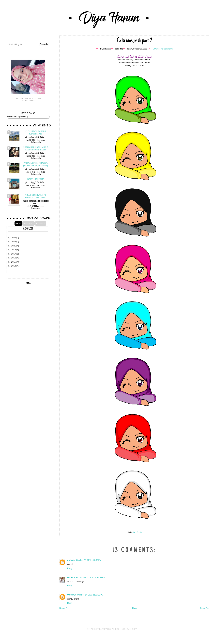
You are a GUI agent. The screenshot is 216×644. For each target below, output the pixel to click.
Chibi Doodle (137, 532)
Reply (70, 568)
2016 (14, 258)
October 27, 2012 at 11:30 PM (90, 595)
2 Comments (36, 208)
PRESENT (29, 223)
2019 (14, 250)
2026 (14, 238)
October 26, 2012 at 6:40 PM (89, 560)
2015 (14, 262)
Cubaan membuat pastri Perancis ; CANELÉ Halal (36, 196)
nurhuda (71, 560)
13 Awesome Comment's (163, 49)
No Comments (36, 142)
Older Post (205, 608)
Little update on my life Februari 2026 (36, 132)
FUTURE (40, 223)
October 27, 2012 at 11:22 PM (92, 578)
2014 (14, 266)
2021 (14, 246)
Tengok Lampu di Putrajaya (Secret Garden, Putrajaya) (36, 164)
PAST (18, 223)
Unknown (72, 595)
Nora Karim (73, 578)
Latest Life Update (36, 179)
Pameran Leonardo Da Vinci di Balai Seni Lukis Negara (36, 148)
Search (44, 44)
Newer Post (64, 608)
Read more (41, 140)
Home (135, 608)
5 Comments (36, 188)
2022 (14, 242)
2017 (14, 254)
